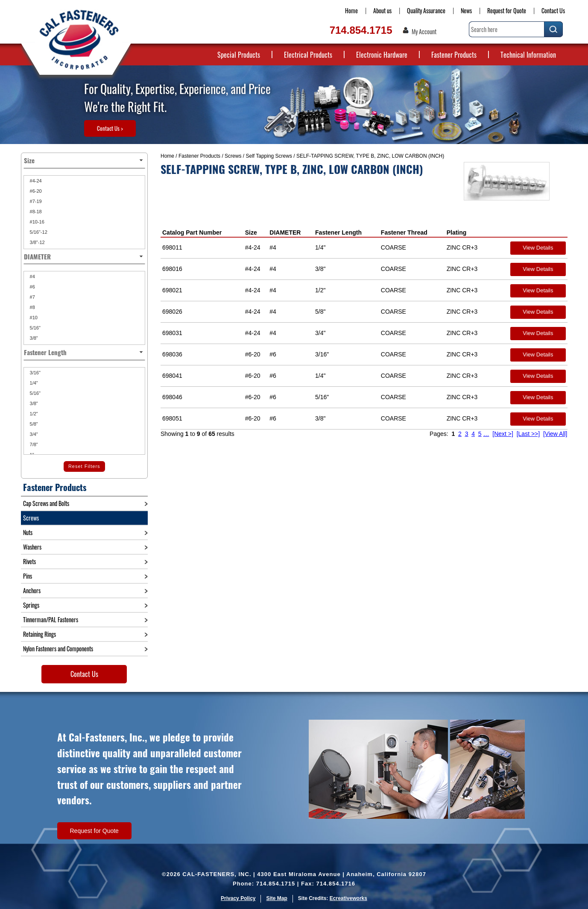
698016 (172, 269)
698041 (172, 376)
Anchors (32, 590)
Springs (31, 605)
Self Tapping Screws (269, 156)
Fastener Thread (404, 232)
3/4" (33, 434)
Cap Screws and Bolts (46, 503)
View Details (538, 248)
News (466, 10)
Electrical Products (308, 55)
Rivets (29, 561)
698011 (172, 247)
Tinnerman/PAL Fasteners (51, 619)
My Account (424, 32)
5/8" (33, 424)
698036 (172, 354)
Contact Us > (110, 128)
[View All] (555, 434)
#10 (33, 318)
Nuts (28, 532)
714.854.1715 (361, 30)
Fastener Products (454, 55)
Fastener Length (338, 232)
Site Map (276, 898)
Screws (233, 156)
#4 (32, 277)
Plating (457, 232)
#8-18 (35, 212)
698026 (172, 312)
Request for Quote (507, 10)
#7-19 (35, 201)
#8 (32, 307)
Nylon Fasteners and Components (58, 649)
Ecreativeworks (348, 898)
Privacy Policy (238, 898)
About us (382, 10)
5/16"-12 (38, 232)
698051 (172, 418)
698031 (172, 333)
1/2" (33, 414)
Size (251, 232)
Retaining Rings (39, 634)
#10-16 (37, 222)
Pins (28, 576)
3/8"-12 (37, 242)
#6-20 (35, 191)
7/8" (33, 444)
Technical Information (528, 55)
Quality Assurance (426, 10)
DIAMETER (285, 232)
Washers (32, 547)
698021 (172, 290)
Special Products (239, 55)
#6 (32, 287)
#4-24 (35, 181)
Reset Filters (84, 466)
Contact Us (553, 10)
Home (351, 10)
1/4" (33, 383)
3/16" (35, 373)
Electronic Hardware (382, 55)
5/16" (35, 328)
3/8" (33, 338)
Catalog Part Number (192, 232)
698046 (172, 397)
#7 (32, 297)
